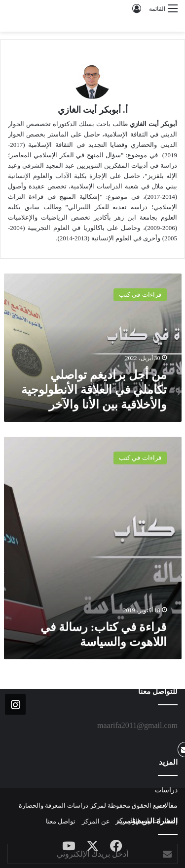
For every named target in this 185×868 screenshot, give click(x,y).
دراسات (166, 790)
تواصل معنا (61, 821)
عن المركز (96, 821)
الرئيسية (128, 821)
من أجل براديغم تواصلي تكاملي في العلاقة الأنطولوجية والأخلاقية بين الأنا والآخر (94, 390)
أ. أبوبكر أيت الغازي (93, 110)
